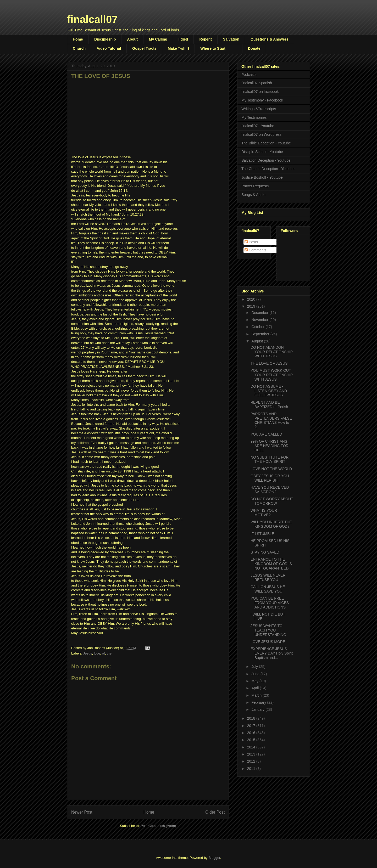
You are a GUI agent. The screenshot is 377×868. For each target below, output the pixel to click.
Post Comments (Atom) (158, 826)
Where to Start (213, 48)
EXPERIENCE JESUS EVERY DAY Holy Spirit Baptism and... (272, 653)
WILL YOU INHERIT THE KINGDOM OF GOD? (271, 524)
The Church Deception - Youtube (268, 169)
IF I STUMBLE (262, 534)
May (255, 681)
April (256, 688)
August (257, 341)
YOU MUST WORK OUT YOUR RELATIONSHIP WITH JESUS (272, 375)
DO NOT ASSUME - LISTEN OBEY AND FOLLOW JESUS (269, 391)
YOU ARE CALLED (266, 434)
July (255, 667)
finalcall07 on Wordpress (261, 134)
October (258, 327)
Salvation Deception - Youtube (266, 160)
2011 (252, 769)
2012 (252, 761)
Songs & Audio (253, 195)
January (258, 709)
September (261, 334)
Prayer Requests (255, 186)
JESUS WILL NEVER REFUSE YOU (268, 577)
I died (183, 39)
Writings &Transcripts (259, 109)
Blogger (214, 858)
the (109, 653)
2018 (252, 718)
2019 (252, 306)
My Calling (158, 39)
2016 (252, 733)
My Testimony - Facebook (262, 100)
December (260, 313)
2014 (252, 747)
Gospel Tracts (144, 48)
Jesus (88, 653)
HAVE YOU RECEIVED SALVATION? (270, 490)
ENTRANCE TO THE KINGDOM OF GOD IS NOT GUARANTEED (271, 564)
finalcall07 (92, 19)
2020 (252, 299)
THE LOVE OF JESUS (269, 363)
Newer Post (82, 812)
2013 (252, 754)
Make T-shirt (179, 48)
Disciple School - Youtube (262, 152)
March (257, 695)
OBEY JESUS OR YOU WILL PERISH (270, 478)
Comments (256, 250)
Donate (254, 48)
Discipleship (105, 39)
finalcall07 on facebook (260, 92)
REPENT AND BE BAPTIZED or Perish (269, 405)
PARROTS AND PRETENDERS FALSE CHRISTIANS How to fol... (271, 420)
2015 (252, 740)
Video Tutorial (109, 48)
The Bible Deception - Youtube (266, 143)
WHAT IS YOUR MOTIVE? (264, 513)
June (256, 674)
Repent (205, 39)
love (97, 653)
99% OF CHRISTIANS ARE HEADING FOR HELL (270, 446)
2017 (252, 726)
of (104, 653)
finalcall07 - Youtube (258, 126)
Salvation (231, 39)
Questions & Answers (269, 39)
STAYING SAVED (265, 552)
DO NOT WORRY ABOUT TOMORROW (272, 501)
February (259, 702)
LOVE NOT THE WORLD (271, 469)
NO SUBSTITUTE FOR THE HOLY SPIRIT (270, 460)
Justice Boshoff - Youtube (262, 177)
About (132, 39)
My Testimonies (254, 117)
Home (78, 39)
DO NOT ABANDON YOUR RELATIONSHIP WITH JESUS (272, 352)
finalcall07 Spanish (257, 83)
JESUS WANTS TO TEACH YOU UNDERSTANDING (268, 630)
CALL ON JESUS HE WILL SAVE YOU (268, 589)
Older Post (215, 812)
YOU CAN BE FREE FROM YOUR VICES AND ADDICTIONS (270, 603)
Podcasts (249, 75)
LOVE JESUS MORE (268, 642)
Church (79, 48)
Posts (251, 242)
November (260, 320)
